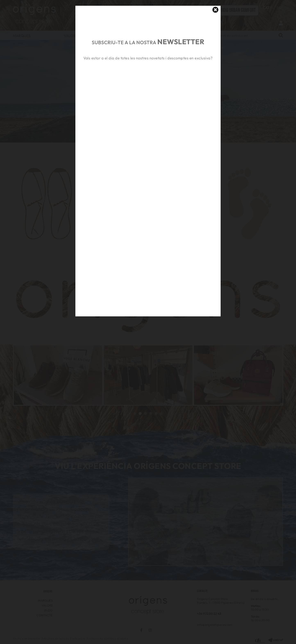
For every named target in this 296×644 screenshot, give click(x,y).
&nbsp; (148, 80)
